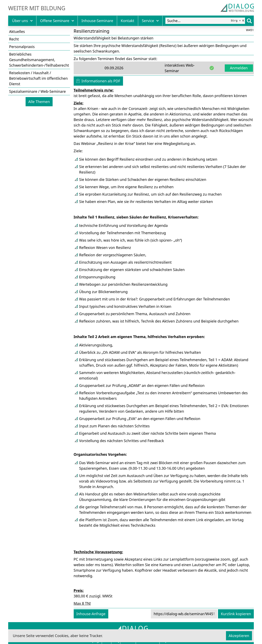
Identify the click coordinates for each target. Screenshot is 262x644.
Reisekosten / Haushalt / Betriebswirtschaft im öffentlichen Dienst (38, 78)
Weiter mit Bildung (37, 8)
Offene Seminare (57, 21)
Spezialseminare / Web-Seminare (38, 91)
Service (150, 21)
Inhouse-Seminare (97, 21)
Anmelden (239, 68)
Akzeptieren (239, 636)
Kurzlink (236, 614)
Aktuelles (17, 31)
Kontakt (128, 21)
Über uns (22, 21)
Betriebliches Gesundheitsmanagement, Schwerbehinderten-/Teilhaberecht (39, 60)
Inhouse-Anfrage (91, 614)
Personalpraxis (22, 47)
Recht (14, 39)
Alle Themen (39, 102)
